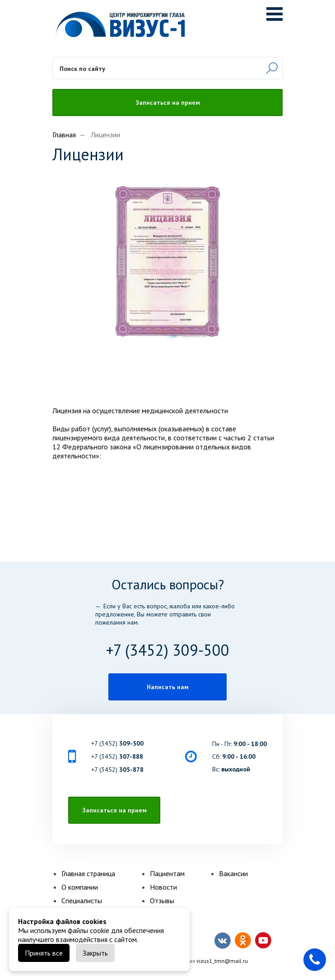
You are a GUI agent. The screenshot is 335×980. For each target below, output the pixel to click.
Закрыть (95, 953)
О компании (80, 887)
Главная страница (88, 873)
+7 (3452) (117, 743)
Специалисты (82, 901)
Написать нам (168, 687)
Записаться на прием (168, 103)
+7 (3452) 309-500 (168, 650)
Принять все (44, 953)
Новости (163, 887)
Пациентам (167, 873)
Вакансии (233, 873)
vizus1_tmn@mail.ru (222, 961)
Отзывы (162, 901)
